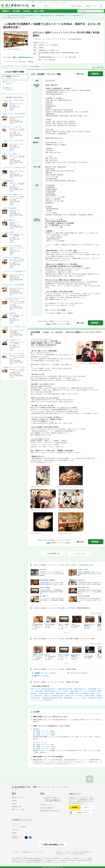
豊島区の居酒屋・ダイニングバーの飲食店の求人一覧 (69, 15)
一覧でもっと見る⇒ (96, 613)
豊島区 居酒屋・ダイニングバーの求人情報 (83, 691)
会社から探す (39, 11)
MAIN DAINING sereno (83, 588)
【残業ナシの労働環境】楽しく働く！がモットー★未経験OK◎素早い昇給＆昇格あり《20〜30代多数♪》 (90, 574)
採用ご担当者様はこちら (54, 844)
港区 (77, 737)
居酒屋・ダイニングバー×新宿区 (46, 735)
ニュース (14, 827)
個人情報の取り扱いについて (29, 852)
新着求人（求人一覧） (18, 798)
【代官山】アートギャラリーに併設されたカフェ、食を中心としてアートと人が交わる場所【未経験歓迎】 (52, 574)
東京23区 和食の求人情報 (46, 693)
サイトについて (16, 824)
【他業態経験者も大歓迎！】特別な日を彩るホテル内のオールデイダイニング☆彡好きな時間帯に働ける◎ (90, 592)
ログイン (87, 807)
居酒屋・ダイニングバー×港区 (45, 731)
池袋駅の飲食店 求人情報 (65, 689)
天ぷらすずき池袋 (50, 624)
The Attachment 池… (38, 624)
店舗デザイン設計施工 (56, 858)
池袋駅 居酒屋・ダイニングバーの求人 (75, 698)
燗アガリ (48, 655)
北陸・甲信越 (64, 787)
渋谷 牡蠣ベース (44, 596)
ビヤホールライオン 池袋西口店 (89, 625)
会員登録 (75, 807)
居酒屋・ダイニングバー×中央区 (46, 749)
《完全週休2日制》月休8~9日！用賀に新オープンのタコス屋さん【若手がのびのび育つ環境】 (89, 583)
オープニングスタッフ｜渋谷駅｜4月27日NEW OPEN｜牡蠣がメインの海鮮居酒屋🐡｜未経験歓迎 (52, 600)
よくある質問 (22, 827)
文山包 (73, 624)
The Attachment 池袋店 (84, 596)
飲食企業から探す (17, 807)
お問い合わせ (15, 830)
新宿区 (97, 737)
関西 (40, 787)
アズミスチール (88, 655)
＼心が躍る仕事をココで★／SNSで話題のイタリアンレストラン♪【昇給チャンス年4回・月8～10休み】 (90, 600)
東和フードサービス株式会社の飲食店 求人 (43, 689)
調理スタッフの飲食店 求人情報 (54, 696)
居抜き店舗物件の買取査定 (40, 860)
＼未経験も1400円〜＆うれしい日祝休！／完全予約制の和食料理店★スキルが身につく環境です (52, 583)
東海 (44, 787)
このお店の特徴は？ (35, 67)
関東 (8, 15)
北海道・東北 (55, 787)
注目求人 (27, 11)
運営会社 (14, 833)
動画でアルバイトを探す (18, 810)
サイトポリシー (16, 852)
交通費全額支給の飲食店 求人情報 (52, 698)
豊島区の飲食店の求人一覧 (47, 15)
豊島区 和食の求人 (61, 693)
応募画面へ (95, 74)
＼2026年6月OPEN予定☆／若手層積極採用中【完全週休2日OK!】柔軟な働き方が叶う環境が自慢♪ (51, 592)
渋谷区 (91, 737)
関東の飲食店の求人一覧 (17, 15)
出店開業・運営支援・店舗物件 (34, 858)
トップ (4, 15)
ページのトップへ (82, 553)
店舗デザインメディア (24, 862)
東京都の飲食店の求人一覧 (32, 15)
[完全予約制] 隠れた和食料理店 (47, 580)
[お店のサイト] (44, 43)
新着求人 (6, 11)
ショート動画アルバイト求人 (55, 862)
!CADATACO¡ (81, 580)
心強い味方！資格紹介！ (47, 808)
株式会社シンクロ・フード (65, 854)
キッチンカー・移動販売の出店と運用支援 (65, 860)
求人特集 (16, 11)
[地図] (74, 57)
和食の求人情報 (90, 696)
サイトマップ (41, 852)
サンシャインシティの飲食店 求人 (42, 700)
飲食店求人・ (75, 858)
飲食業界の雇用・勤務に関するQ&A (50, 811)
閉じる (31, 62)
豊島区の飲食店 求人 (80, 689)
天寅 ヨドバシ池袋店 (45, 588)
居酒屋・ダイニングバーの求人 (74, 696)
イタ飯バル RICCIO (83, 570)
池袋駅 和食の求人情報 (95, 698)
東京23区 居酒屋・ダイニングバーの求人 (56, 691)
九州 (48, 787)
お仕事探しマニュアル (46, 805)
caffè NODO (43, 570)
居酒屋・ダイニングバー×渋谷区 (46, 733)
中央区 (36, 752)
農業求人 (38, 862)
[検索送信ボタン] (102, 11)
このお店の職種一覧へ (55, 553)
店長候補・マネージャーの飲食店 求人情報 (81, 693)
